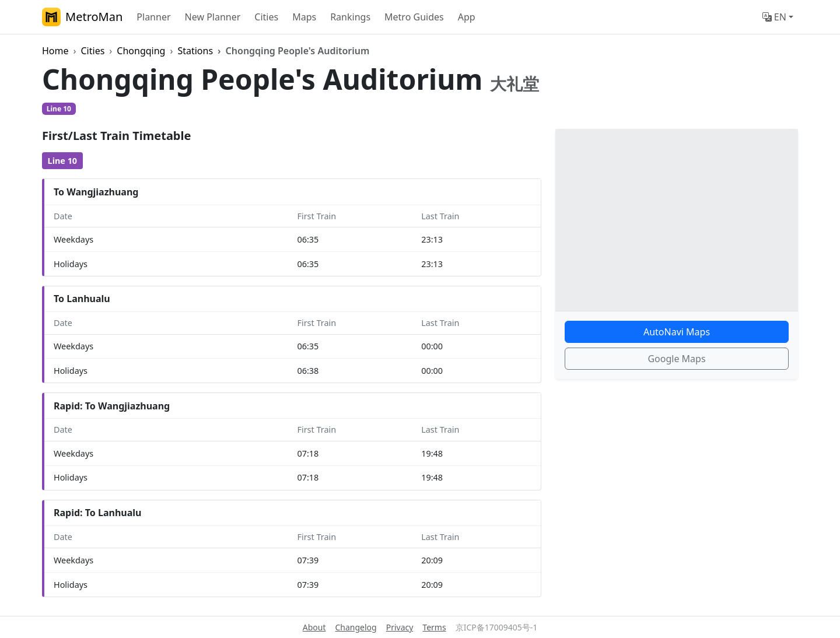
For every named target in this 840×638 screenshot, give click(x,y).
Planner (153, 17)
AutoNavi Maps (677, 332)
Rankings (350, 17)
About (314, 627)
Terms (434, 627)
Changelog (356, 627)
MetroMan (82, 17)
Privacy (400, 627)
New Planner (213, 17)
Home (55, 51)
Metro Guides (414, 17)
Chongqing (141, 51)
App (467, 17)
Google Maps (676, 359)
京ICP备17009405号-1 (497, 627)
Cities (266, 17)
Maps (304, 17)
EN (774, 17)
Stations (195, 51)
